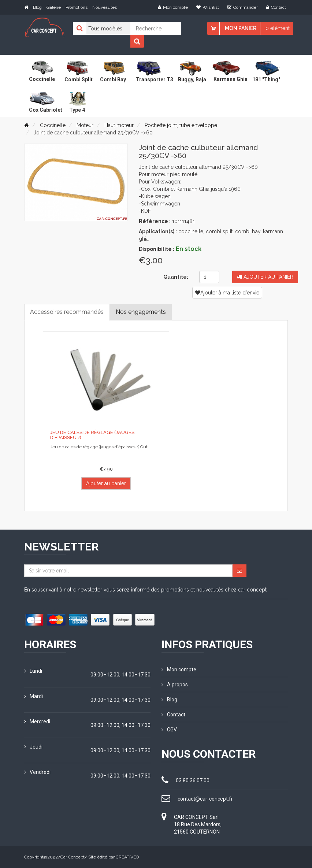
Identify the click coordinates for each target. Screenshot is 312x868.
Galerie (54, 7)
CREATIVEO (127, 857)
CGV (169, 730)
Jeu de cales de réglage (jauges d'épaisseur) (92, 435)
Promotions (77, 7)
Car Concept (73, 857)
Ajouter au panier (265, 277)
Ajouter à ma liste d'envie (227, 293)
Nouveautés (105, 7)
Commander (243, 7)
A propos (175, 685)
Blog (37, 7)
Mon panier (241, 28)
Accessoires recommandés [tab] (67, 312)
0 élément (278, 28)
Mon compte (173, 7)
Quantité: (176, 277)
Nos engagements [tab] (141, 312)
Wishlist (208, 7)
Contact (276, 7)
